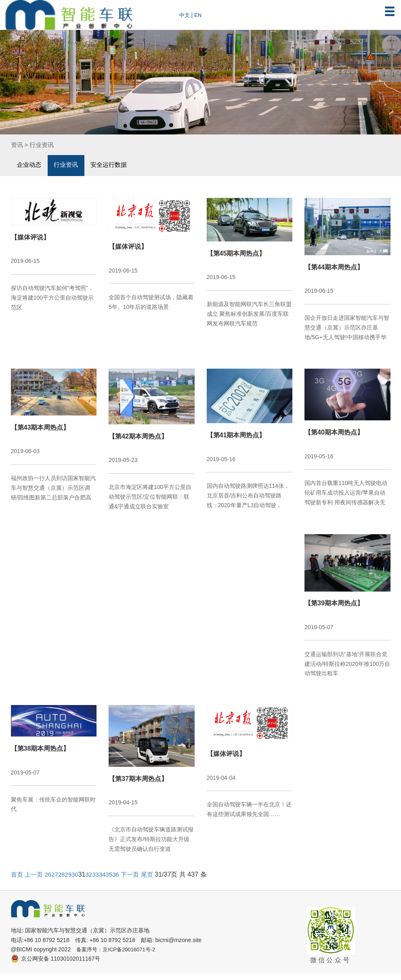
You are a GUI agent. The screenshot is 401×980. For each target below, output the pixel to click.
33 (101, 881)
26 (50, 881)
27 (57, 881)
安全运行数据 (115, 165)
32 (94, 881)
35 (115, 881)
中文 (185, 15)
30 (79, 881)
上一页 (35, 881)
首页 (17, 881)
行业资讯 (44, 145)
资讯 (17, 145)
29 (72, 881)
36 (123, 881)
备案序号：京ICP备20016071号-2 (119, 956)
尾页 (155, 881)
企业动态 (30, 165)
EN (199, 15)
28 (65, 881)
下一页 (138, 881)
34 (108, 881)
